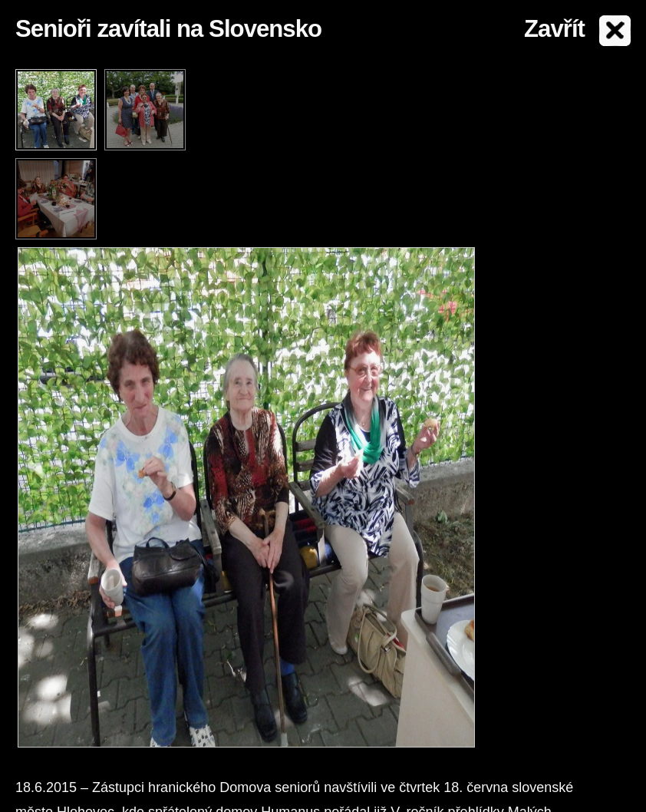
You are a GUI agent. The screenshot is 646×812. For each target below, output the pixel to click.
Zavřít (554, 29)
